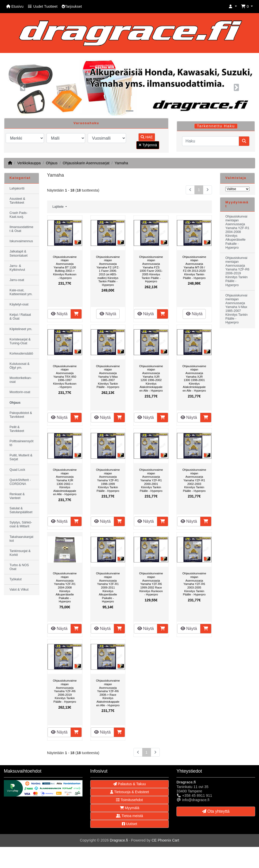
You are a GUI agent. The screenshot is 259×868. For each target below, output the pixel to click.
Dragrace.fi (119, 840)
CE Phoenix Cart (165, 840)
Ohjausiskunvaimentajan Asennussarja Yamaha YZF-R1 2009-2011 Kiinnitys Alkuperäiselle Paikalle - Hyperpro (108, 587)
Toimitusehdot (129, 800)
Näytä (59, 314)
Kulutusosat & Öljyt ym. (20, 366)
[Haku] (211, 141)
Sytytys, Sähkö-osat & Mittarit (21, 524)
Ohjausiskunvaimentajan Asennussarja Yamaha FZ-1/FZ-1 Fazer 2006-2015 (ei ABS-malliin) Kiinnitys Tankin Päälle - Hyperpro (108, 271)
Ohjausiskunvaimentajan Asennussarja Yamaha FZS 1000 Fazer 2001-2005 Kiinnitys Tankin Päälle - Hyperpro (151, 269)
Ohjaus (52, 163)
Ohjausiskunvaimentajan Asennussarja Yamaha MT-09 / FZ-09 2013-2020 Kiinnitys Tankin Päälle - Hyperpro (194, 267)
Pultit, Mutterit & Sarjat (21, 457)
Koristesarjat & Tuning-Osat (20, 341)
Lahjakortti (17, 188)
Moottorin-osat (20, 392)
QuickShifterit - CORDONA (20, 482)
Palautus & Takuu (129, 784)
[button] (233, 7)
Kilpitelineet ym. (21, 329)
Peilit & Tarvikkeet (17, 429)
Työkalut (16, 579)
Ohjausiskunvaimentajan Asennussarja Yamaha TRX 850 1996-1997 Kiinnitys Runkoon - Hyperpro (65, 377)
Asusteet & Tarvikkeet (17, 201)
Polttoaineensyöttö (21, 443)
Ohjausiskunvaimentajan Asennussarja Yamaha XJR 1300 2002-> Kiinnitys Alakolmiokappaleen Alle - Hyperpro (65, 482)
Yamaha (121, 163)
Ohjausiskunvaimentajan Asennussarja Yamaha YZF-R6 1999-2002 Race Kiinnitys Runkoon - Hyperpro (151, 584)
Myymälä (130, 808)
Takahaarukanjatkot (21, 539)
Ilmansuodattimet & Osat (21, 229)
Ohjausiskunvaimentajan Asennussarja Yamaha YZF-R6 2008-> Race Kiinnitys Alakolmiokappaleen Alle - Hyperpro (108, 693)
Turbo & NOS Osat (19, 567)
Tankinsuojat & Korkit (20, 553)
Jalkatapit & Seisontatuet (19, 253)
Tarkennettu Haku (216, 126)
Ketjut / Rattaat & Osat (20, 317)
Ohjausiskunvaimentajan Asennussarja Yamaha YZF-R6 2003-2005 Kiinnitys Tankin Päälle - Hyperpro (194, 584)
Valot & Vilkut (19, 590)
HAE (147, 137)
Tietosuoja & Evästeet (129, 792)
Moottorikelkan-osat (21, 380)
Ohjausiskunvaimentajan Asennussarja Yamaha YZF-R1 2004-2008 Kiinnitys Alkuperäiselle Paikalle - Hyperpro (65, 587)
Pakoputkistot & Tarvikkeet (21, 415)
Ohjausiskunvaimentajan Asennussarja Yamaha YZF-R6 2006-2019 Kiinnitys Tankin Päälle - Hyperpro (65, 691)
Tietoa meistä (129, 816)
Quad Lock (17, 470)
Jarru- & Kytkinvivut (17, 268)
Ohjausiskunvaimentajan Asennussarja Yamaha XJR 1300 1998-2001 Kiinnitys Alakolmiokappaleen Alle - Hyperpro (194, 378)
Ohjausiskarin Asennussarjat (86, 163)
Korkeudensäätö (21, 354)
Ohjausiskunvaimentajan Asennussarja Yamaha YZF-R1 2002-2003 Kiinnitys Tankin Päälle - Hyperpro (194, 480)
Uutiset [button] (129, 824)
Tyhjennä (148, 145)
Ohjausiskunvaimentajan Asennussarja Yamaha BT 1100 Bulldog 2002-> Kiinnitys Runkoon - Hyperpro (65, 267)
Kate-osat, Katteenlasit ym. (21, 292)
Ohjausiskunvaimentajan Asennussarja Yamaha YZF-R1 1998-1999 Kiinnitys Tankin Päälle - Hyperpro (108, 480)
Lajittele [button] (59, 207)
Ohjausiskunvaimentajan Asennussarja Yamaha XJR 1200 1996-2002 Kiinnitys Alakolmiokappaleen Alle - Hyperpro (151, 378)
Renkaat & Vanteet (17, 496)
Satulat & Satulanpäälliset (21, 510)
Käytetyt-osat (19, 304)
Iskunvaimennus (21, 241)
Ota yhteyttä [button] (216, 811)
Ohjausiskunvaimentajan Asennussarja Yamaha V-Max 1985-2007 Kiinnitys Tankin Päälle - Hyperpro (108, 377)
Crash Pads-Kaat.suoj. (19, 215)
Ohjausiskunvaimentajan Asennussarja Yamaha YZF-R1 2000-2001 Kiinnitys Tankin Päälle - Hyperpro (151, 480)
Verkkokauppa (29, 163)
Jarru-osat (17, 280)
